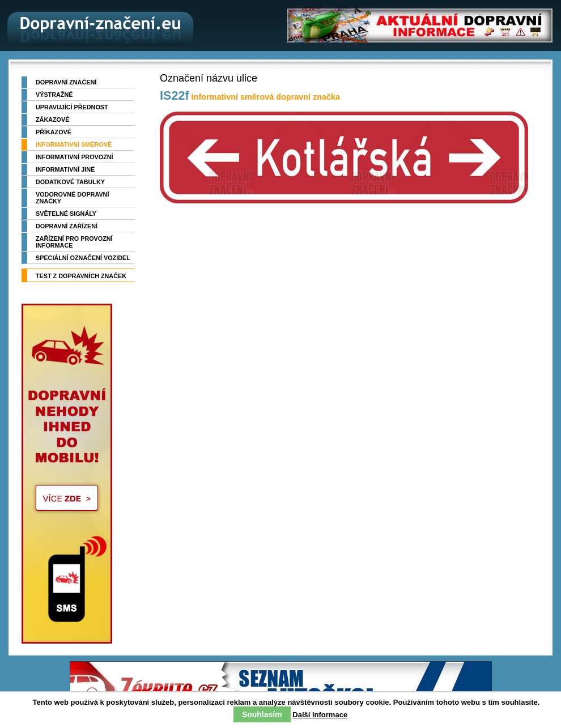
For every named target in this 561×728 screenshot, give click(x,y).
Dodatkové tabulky (70, 182)
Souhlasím (262, 714)
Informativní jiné (65, 169)
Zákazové (52, 120)
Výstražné (54, 95)
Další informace (320, 715)
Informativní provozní (75, 157)
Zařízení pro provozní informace (74, 242)
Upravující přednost (72, 107)
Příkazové (54, 132)
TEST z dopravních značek (81, 276)
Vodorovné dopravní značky (72, 198)
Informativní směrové (74, 144)
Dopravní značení (66, 82)
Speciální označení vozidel (83, 258)
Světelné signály (66, 214)
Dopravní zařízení (67, 226)
